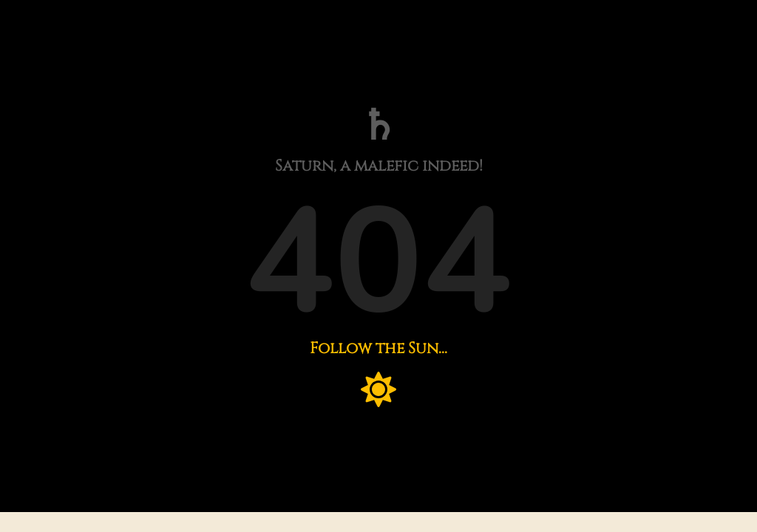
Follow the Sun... (378, 349)
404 (378, 263)
